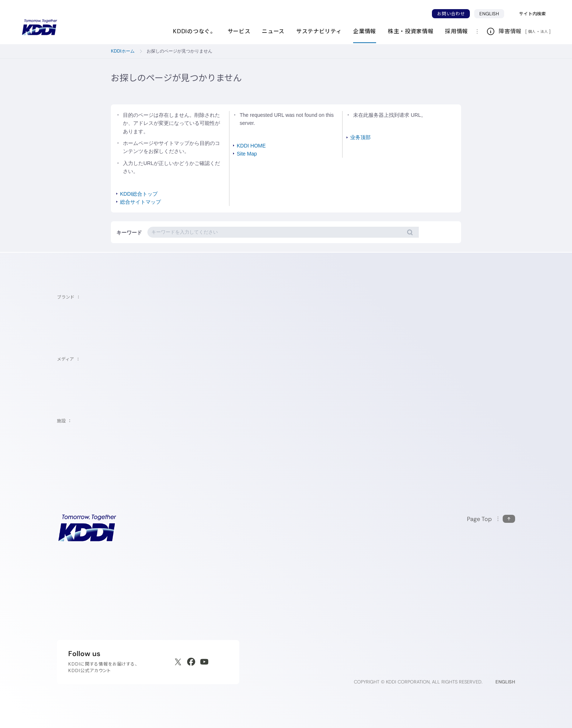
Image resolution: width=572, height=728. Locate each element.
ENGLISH (492, 14)
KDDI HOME (251, 146)
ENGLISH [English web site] (505, 682)
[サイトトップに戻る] (39, 27)
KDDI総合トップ (139, 194)
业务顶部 (360, 137)
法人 (545, 31)
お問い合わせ (451, 14)
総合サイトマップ (140, 202)
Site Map (247, 154)
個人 (532, 31)
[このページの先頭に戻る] (491, 519)
